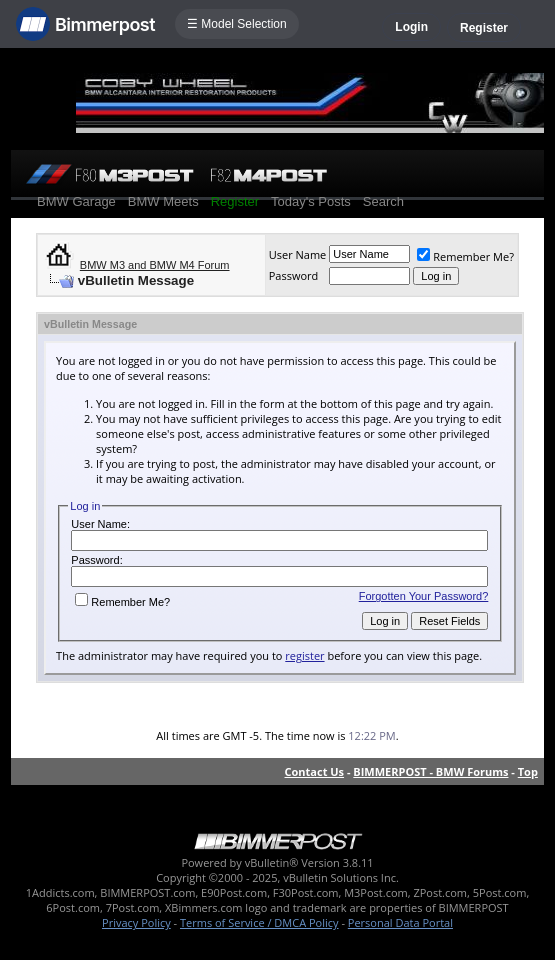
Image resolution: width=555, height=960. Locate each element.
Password (294, 275)
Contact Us (315, 771)
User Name (298, 254)
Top (528, 771)
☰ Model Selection (237, 24)
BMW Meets (163, 201)
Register (484, 28)
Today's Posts (311, 201)
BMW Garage (76, 201)
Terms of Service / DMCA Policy (259, 922)
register (304, 655)
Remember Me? (465, 256)
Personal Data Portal (400, 922)
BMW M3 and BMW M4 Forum (155, 265)
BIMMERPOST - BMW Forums (430, 771)
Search (383, 201)
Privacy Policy (136, 922)
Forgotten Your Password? (424, 596)
